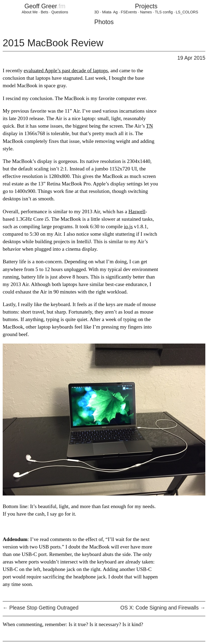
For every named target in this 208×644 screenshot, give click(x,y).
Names (146, 12)
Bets (44, 12)
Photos (104, 22)
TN (150, 126)
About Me (30, 12)
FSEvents (129, 12)
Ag (116, 12)
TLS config (164, 12)
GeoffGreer (45, 6)
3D (97, 12)
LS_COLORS (187, 12)
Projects (146, 6)
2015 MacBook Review (53, 43)
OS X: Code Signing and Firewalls (163, 608)
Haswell (137, 212)
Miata (107, 12)
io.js (128, 226)
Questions (60, 12)
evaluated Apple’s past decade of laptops (66, 71)
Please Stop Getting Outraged (41, 608)
